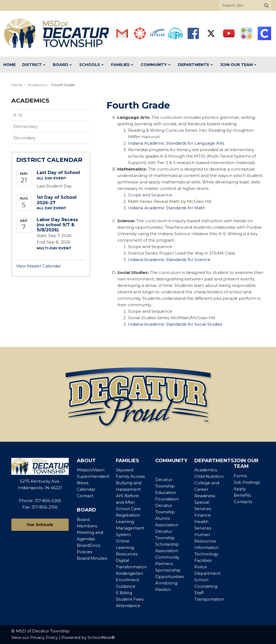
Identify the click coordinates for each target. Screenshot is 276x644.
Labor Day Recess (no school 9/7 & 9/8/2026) (57, 225)
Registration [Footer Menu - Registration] (128, 515)
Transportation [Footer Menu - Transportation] (209, 599)
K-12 (18, 115)
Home (17, 85)
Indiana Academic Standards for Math (167, 208)
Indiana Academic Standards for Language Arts (176, 143)
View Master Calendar (39, 266)
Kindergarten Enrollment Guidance (130, 580)
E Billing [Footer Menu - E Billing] (124, 593)
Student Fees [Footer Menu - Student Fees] (130, 599)
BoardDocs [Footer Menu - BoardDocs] (88, 545)
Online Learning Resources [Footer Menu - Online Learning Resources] (127, 547)
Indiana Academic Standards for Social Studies (175, 324)
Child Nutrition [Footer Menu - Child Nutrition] (209, 476)
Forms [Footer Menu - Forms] (240, 476)
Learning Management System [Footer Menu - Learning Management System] (130, 528)
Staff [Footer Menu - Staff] (199, 593)
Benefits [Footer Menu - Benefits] (242, 495)
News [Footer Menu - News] (83, 483)
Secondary (24, 138)
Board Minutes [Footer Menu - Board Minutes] (92, 558)
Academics (37, 85)
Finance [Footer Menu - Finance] (203, 515)
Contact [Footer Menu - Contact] (85, 496)
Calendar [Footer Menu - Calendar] (86, 489)
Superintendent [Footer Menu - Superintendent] (93, 476)
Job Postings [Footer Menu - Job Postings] (247, 482)
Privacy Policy (44, 637)
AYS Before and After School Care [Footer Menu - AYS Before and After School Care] (128, 502)
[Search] (266, 5)
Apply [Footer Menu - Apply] (240, 489)
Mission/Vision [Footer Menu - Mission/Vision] (91, 470)
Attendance (128, 606)
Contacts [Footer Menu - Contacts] (243, 502)
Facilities (203, 560)
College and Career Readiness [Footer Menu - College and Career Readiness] (207, 489)
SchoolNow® (101, 637)
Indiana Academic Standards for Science (169, 260)
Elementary (25, 126)
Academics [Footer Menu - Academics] (206, 470)
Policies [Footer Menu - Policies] (84, 552)
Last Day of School (58, 173)
